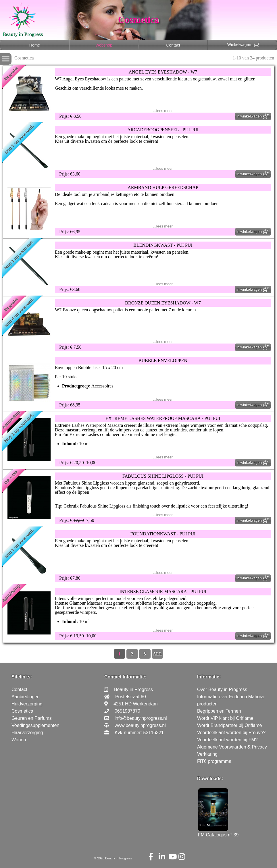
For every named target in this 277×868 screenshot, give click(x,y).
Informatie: (209, 677)
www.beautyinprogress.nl (140, 725)
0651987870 (127, 711)
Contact (173, 45)
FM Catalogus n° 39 (218, 832)
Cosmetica (22, 711)
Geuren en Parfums (32, 718)
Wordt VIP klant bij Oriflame (225, 718)
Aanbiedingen (26, 697)
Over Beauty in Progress (222, 689)
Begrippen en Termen (219, 711)
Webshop (104, 45)
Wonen (19, 740)
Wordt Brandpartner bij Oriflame (230, 725)
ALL (158, 654)
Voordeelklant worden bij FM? (227, 740)
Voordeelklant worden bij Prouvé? (231, 733)
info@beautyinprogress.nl (141, 718)
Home (35, 45)
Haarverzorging (27, 733)
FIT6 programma (214, 761)
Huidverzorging (27, 704)
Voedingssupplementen (35, 725)
